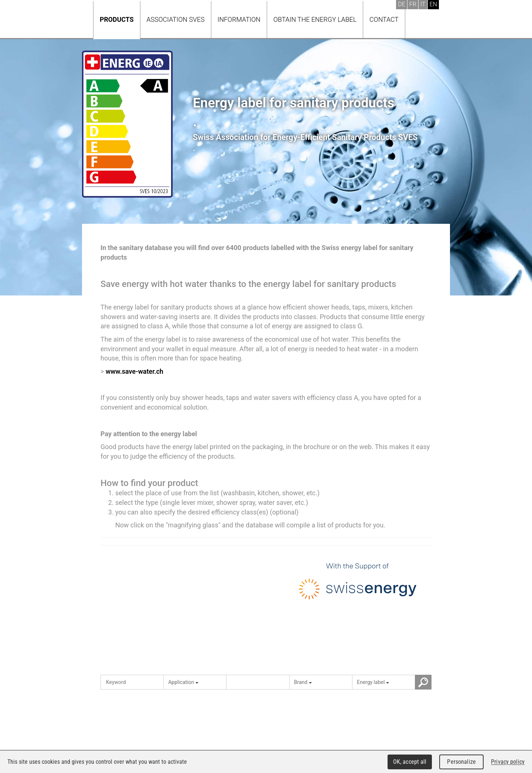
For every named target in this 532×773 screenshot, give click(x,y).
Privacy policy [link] (508, 762)
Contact (384, 19)
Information (239, 19)
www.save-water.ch (134, 371)
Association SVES (176, 19)
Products (117, 19)
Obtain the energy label (315, 19)
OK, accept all (410, 762)
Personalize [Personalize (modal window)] (461, 762)
